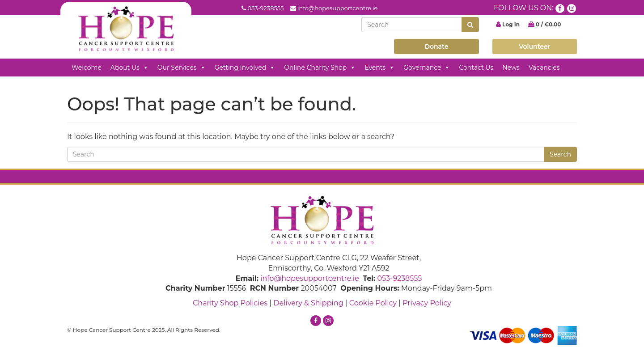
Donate (436, 47)
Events (379, 68)
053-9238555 (265, 8)
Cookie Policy (373, 303)
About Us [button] (129, 68)
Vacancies (544, 68)
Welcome (87, 68)
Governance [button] (427, 68)
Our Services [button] (182, 68)
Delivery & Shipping (308, 303)
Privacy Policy (427, 303)
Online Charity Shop (320, 68)
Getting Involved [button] (245, 68)
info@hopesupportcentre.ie (337, 8)
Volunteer (535, 47)
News (511, 68)
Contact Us (476, 68)
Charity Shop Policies (230, 303)
